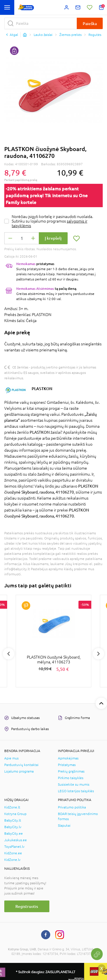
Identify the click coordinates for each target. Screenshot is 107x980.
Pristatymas (67, 765)
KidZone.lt (12, 807)
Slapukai (64, 826)
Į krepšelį (53, 238)
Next (98, 654)
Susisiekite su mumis (74, 785)
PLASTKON (42, 389)
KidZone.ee (13, 853)
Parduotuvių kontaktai (21, 765)
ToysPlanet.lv (14, 847)
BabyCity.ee (14, 834)
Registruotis (27, 906)
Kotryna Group (15, 814)
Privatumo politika (72, 807)
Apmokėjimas (68, 758)
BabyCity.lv (13, 827)
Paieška (90, 24)
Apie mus (11, 758)
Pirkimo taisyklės (71, 778)
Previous (9, 654)
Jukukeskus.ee (16, 840)
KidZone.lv (12, 860)
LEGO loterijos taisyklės (76, 791)
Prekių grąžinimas (71, 771)
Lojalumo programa (19, 771)
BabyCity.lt (13, 820)
